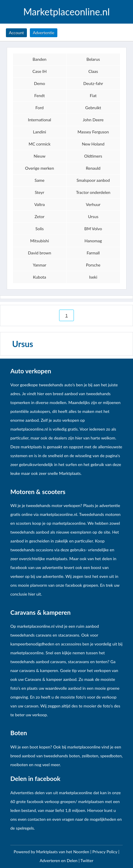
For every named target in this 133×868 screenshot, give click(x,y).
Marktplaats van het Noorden (63, 852)
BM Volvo (93, 229)
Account (16, 33)
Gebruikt (93, 108)
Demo (39, 83)
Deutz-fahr (93, 83)
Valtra (40, 204)
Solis (40, 229)
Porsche (93, 265)
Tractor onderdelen (93, 192)
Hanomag (93, 241)
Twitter (87, 860)
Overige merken (40, 168)
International (40, 120)
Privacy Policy (106, 852)
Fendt (39, 95)
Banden (39, 59)
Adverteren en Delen (59, 860)
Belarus (93, 59)
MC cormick (40, 144)
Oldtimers (93, 156)
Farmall (93, 253)
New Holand (93, 144)
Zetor (39, 216)
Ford (40, 108)
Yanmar (40, 265)
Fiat (93, 95)
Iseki (93, 277)
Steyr (40, 192)
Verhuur (93, 204)
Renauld (93, 168)
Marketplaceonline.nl (67, 12)
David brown (39, 253)
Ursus (93, 216)
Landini (40, 132)
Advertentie (44, 33)
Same (39, 180)
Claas (93, 71)
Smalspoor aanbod (93, 180)
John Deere (93, 120)
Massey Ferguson (93, 132)
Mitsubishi (40, 241)
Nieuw (40, 156)
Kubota (40, 277)
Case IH (40, 71)
